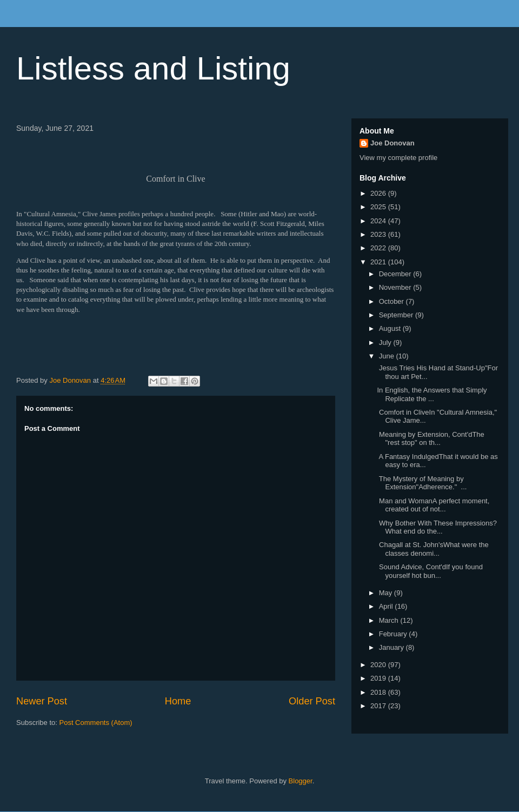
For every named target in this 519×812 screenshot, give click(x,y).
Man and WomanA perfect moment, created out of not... (433, 505)
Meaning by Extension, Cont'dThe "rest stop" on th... (430, 439)
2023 (379, 234)
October (392, 301)
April (387, 606)
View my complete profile (398, 158)
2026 (379, 193)
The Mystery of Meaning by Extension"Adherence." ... (422, 483)
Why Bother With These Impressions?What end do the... (437, 527)
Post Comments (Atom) (96, 723)
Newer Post (42, 701)
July (386, 342)
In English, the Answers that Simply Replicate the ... (432, 394)
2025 (379, 207)
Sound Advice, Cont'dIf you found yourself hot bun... (430, 571)
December (396, 274)
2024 (379, 221)
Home (178, 701)
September (397, 315)
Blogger (301, 781)
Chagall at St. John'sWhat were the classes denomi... (432, 549)
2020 (379, 665)
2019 (379, 678)
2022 (379, 248)
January (392, 647)
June (388, 356)
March (390, 620)
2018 (379, 692)
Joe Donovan (392, 143)
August (391, 328)
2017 (379, 706)
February (394, 634)
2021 (379, 262)
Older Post (312, 701)
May (387, 593)
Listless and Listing (153, 68)
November (396, 287)
